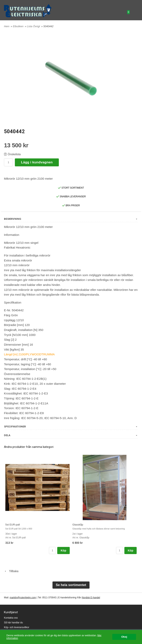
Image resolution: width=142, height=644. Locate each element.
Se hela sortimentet (71, 585)
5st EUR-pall (13, 525)
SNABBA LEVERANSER (71, 197)
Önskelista (12, 154)
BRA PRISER (71, 205)
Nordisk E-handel (91, 598)
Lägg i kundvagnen (37, 162)
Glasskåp (78, 525)
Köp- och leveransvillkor (17, 627)
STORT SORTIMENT (71, 188)
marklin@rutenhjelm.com (23, 598)
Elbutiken (19, 26)
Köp (63, 550)
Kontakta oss (11, 618)
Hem (7, 26)
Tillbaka (11, 571)
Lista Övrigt (34, 26)
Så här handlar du (13, 623)
